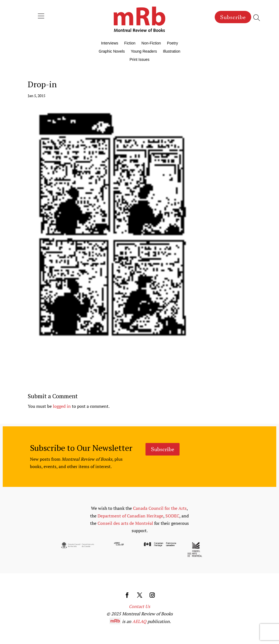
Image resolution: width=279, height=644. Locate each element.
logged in (62, 406)
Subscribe (233, 17)
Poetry (172, 43)
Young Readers (144, 51)
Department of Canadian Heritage (130, 516)
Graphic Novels (112, 51)
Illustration (172, 51)
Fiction (130, 43)
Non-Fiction (151, 43)
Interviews (110, 43)
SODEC (172, 516)
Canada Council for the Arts (160, 508)
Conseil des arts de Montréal (125, 523)
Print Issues (139, 60)
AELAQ (139, 621)
